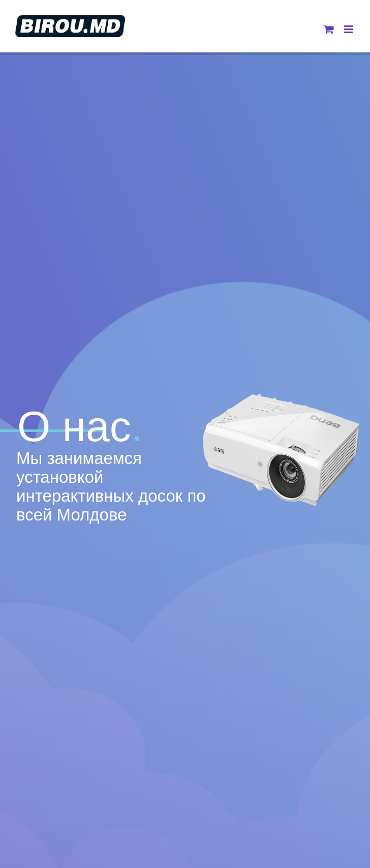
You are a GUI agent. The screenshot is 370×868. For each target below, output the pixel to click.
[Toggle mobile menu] (349, 29)
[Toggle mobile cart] (329, 29)
